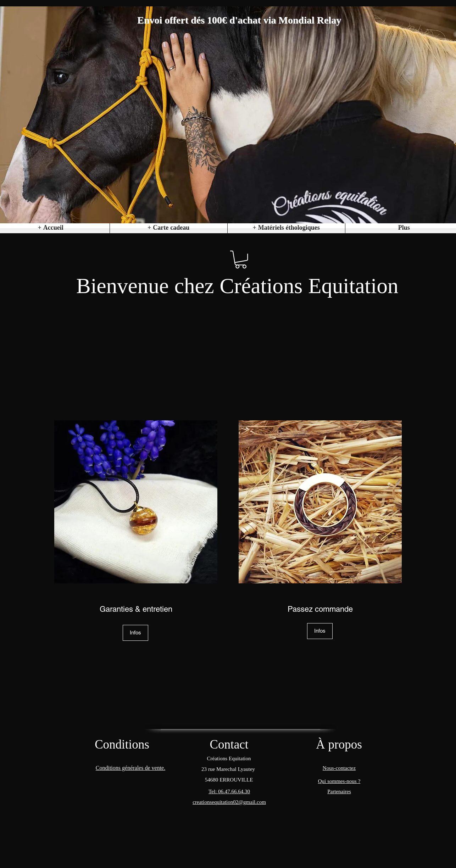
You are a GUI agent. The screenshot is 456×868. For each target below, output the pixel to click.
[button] (286, 228)
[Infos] (135, 633)
